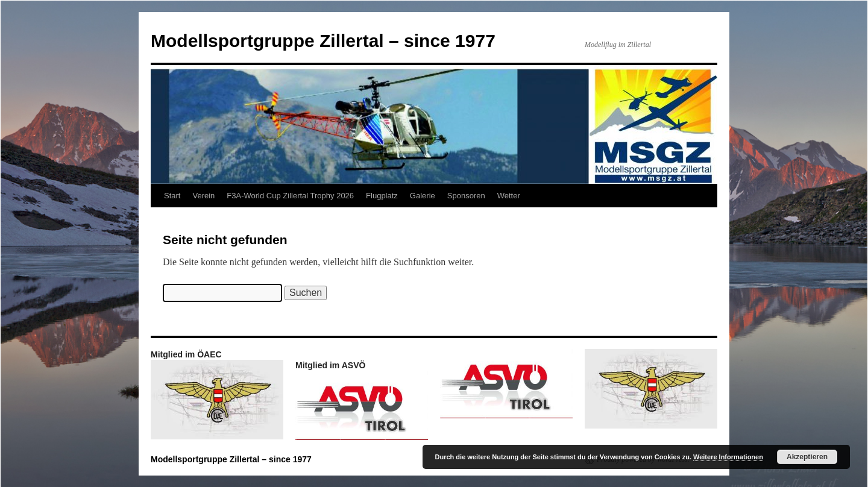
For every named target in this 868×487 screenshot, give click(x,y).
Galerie (423, 196)
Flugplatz (382, 196)
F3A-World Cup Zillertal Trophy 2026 (290, 196)
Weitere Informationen (728, 457)
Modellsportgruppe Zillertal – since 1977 (323, 41)
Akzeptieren (807, 457)
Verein (203, 196)
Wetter (509, 196)
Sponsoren (466, 196)
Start (172, 196)
